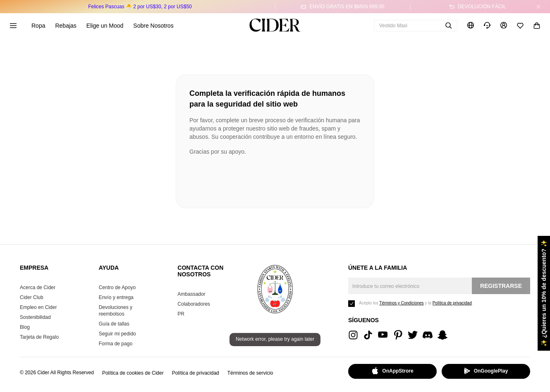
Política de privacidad (196, 373)
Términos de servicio (250, 373)
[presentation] (252, 178)
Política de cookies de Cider (133, 373)
